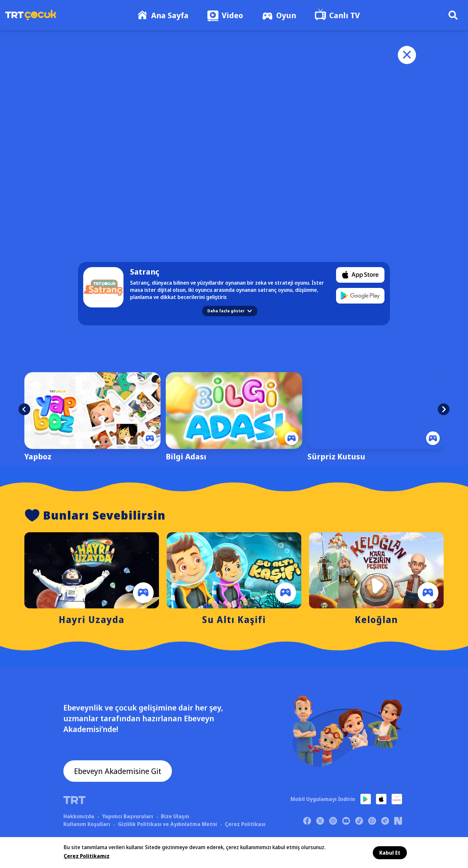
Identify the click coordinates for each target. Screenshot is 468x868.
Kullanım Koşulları (87, 824)
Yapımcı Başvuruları (128, 816)
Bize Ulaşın (175, 816)
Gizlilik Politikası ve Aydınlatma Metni (168, 824)
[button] (24, 409)
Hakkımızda (79, 816)
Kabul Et (390, 853)
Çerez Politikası (245, 824)
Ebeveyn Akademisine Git (118, 771)
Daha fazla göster (230, 311)
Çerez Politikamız (87, 856)
